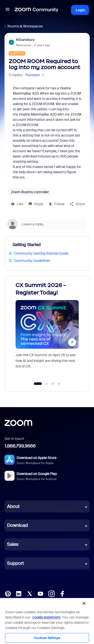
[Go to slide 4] (59, 384)
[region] (47, 621)
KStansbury (25, 40)
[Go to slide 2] (47, 384)
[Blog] (8, 593)
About (13, 506)
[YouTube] (40, 593)
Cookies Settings (47, 638)
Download (17, 525)
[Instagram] (51, 593)
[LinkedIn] (19, 593)
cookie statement (46, 617)
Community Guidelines (32, 261)
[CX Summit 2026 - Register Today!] (47, 329)
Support (15, 563)
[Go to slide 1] (38, 384)
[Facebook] (62, 593)
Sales (13, 544)
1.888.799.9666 (20, 446)
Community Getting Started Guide (41, 253)
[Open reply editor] (47, 224)
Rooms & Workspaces (25, 26)
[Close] (84, 603)
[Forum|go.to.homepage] (37, 10)
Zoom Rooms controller (30, 192)
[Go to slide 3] (53, 384)
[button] (8, 10)
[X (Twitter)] (30, 593)
